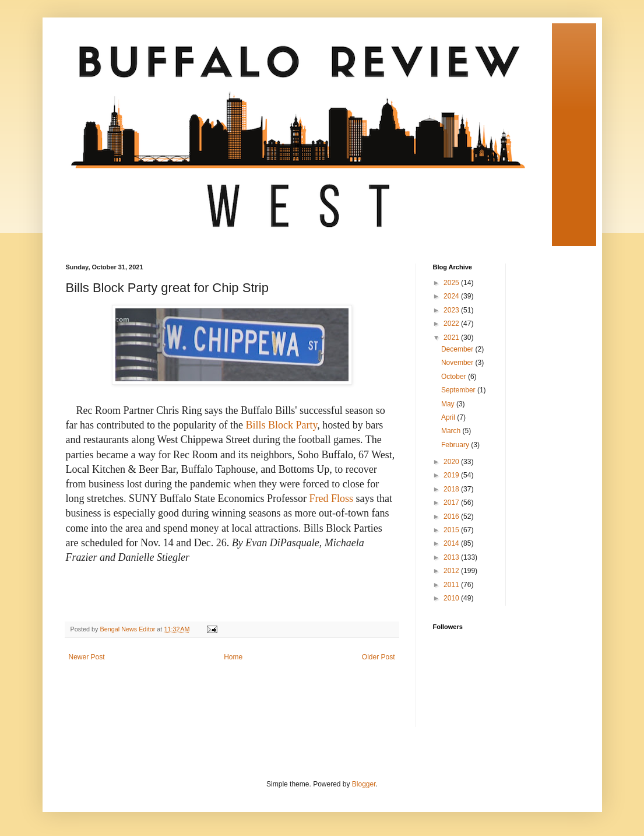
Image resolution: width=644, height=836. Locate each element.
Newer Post (87, 657)
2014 (452, 543)
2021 (452, 338)
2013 (452, 557)
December (458, 349)
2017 (452, 503)
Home (233, 657)
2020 (452, 462)
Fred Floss (331, 498)
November (458, 363)
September (459, 390)
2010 (452, 598)
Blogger (364, 784)
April (449, 417)
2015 (452, 530)
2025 (452, 283)
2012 (452, 571)
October (455, 377)
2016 (452, 517)
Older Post (379, 657)
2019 (452, 475)
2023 (452, 310)
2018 (452, 489)
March (452, 431)
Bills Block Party (281, 425)
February (456, 445)
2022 (452, 324)
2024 (452, 296)
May (449, 404)
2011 (452, 585)
